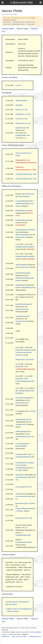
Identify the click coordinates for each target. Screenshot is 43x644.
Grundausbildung (21, 201)
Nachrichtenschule (22, 309)
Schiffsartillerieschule (23, 437)
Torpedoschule (21, 321)
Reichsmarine (29, 194)
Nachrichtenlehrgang (23, 304)
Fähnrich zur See (21, 110)
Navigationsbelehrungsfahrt (25, 247)
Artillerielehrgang (21, 431)
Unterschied (7, 22)
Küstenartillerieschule (28, 288)
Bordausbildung (21, 211)
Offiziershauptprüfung (23, 235)
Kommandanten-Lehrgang (25, 463)
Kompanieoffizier (21, 454)
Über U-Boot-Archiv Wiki (19, 636)
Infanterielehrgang (22, 273)
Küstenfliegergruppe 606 (26, 381)
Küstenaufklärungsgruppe (26, 369)
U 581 (30, 503)
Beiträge (13, 20)
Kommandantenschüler (24, 477)
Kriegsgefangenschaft (23, 535)
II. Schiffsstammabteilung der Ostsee (25, 203)
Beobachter (19, 367)
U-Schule (32, 411)
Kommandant (20, 487)
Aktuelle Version (30, 22)
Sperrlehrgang (20, 265)
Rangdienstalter (21, 135)
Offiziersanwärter (21, 101)
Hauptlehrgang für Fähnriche (25, 230)
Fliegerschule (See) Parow (25, 359)
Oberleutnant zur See (23, 123)
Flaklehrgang (20, 285)
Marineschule (20, 237)
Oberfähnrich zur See (23, 114)
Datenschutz (6, 636)
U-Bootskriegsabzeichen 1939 (26, 174)
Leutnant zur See (21, 119)
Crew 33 (18, 85)
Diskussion (7, 20)
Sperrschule (25, 267)
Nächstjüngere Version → (19, 24)
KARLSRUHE (20, 225)
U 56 (30, 487)
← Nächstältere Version (18, 22)
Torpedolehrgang (21, 316)
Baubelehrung (20, 503)
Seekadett (19, 105)
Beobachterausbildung (23, 350)
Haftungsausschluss (35, 636)
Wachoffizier (20, 475)
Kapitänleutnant (21, 128)
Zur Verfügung (20, 444)
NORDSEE (31, 249)
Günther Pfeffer (8, 29)
